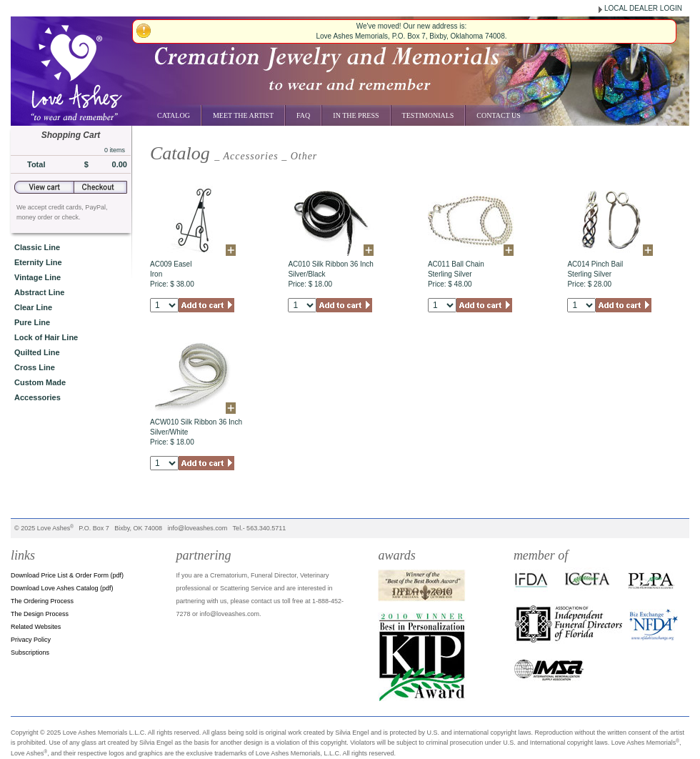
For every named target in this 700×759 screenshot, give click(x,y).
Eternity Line (38, 262)
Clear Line (33, 307)
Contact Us (499, 115)
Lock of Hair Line (46, 337)
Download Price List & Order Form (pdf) (67, 575)
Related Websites (36, 627)
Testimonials (428, 115)
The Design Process (40, 614)
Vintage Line (37, 277)
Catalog (174, 115)
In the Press (356, 115)
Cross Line (35, 367)
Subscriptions (30, 653)
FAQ (303, 115)
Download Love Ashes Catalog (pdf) (62, 588)
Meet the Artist (243, 115)
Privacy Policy (31, 640)
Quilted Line (37, 352)
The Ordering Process (42, 601)
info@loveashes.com (198, 528)
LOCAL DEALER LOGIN (643, 8)
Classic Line (37, 247)
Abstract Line (39, 292)
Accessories (37, 397)
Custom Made (40, 382)
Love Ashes (54, 528)
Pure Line (32, 322)
